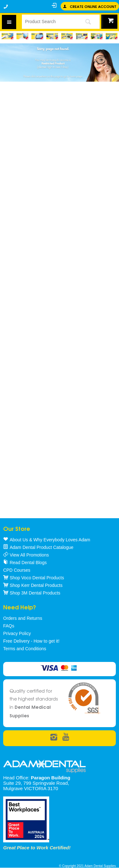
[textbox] (49, 22)
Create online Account (93, 6)
